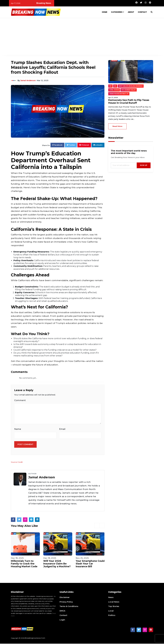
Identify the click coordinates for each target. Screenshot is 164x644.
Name (18, 429)
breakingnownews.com (35, 638)
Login (62, 620)
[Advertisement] (82, 37)
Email (62, 429)
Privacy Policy (66, 602)
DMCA (62, 611)
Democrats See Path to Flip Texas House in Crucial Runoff (61, 3)
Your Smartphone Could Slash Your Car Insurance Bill (90, 564)
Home (105, 12)
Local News (114, 602)
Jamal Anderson (28, 80)
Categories (117, 12)
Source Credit (17, 462)
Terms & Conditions (69, 607)
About (131, 12)
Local (111, 611)
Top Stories (114, 607)
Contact (142, 12)
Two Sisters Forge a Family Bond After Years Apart (120, 3)
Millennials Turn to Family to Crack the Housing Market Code (24, 564)
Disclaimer (65, 598)
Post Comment (25, 445)
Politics (112, 616)
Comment (20, 400)
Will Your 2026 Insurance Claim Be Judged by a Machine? (57, 564)
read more (117, 126)
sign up (144, 165)
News (111, 598)
